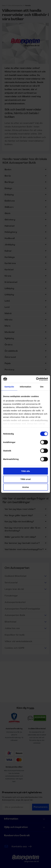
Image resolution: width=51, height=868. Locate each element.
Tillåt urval (26, 479)
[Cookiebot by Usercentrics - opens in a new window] (36, 379)
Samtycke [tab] (9, 387)
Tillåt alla (26, 471)
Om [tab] (42, 387)
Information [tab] (26, 387)
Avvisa (26, 487)
